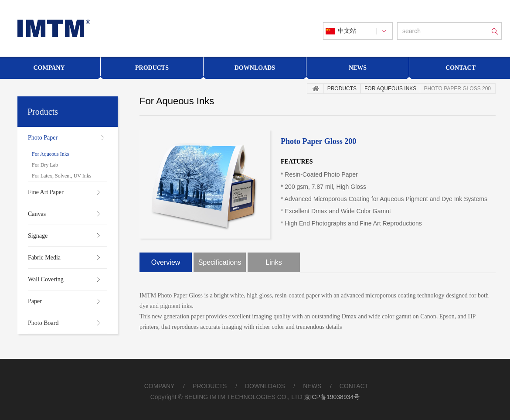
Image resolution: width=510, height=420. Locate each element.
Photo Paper (43, 138)
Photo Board (43, 323)
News (358, 68)
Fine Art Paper (46, 192)
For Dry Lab (45, 165)
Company (49, 68)
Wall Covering (46, 279)
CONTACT (354, 386)
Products (152, 68)
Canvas (37, 214)
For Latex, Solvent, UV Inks (61, 176)
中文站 (347, 31)
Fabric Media (44, 258)
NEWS (312, 386)
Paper (35, 301)
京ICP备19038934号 (332, 397)
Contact (461, 68)
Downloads (255, 68)
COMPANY (160, 386)
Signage (38, 236)
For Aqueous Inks (50, 154)
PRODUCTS (210, 386)
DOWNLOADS (265, 386)
